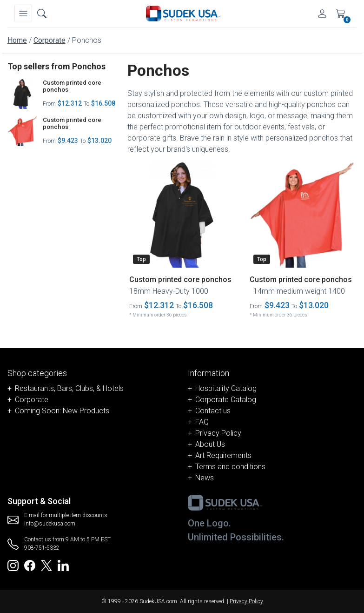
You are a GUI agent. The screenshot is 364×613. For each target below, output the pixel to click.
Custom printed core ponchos (72, 86)
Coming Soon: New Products (62, 411)
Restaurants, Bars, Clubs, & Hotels (69, 388)
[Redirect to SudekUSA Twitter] (46, 565)
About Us (210, 444)
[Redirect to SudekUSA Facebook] (30, 565)
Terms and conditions (230, 467)
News (205, 478)
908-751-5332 (42, 548)
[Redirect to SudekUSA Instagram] (13, 565)
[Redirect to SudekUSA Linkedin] (63, 565)
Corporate (50, 40)
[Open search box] (42, 13)
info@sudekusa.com (50, 524)
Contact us (213, 411)
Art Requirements (223, 455)
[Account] (322, 13)
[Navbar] (23, 13)
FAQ (202, 422)
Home (17, 40)
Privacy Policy (218, 433)
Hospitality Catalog (226, 388)
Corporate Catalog (226, 400)
